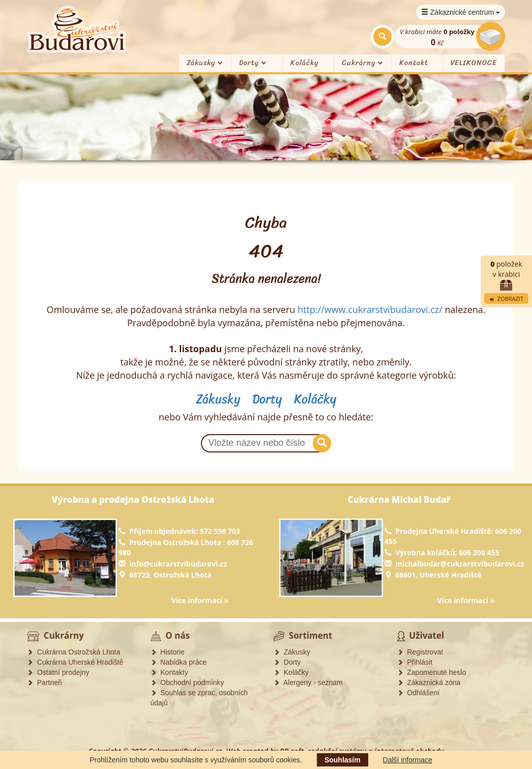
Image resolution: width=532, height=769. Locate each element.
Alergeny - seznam (308, 682)
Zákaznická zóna (429, 682)
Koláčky (304, 63)
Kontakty (169, 672)
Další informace (408, 760)
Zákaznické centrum (461, 12)
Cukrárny (363, 63)
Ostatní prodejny (58, 672)
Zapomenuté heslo (432, 672)
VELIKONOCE (474, 63)
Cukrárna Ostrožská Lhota (73, 652)
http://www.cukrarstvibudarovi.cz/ (370, 309)
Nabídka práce (179, 662)
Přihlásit (415, 662)
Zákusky (205, 63)
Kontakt (414, 63)
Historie (168, 652)
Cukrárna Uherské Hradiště (75, 662)
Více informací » (200, 600)
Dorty (253, 63)
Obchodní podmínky (187, 682)
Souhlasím (343, 760)
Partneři (45, 682)
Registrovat (420, 652)
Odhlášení (419, 693)
